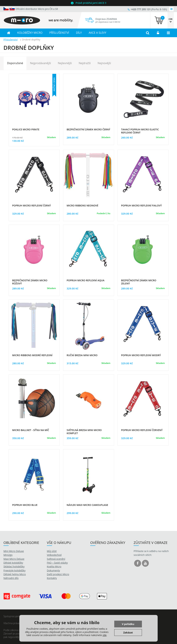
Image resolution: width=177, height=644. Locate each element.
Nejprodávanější (40, 63)
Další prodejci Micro (58, 574)
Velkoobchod (54, 555)
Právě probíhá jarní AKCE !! (91, 3)
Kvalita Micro (54, 566)
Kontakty (52, 578)
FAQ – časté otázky (57, 563)
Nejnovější (104, 63)
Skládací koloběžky (14, 566)
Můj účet (52, 551)
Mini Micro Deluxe (14, 551)
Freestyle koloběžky (14, 570)
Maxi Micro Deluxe (14, 559)
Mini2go (8, 555)
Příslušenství (11, 40)
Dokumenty (53, 570)
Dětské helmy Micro (15, 574)
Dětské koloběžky (13, 563)
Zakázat (128, 633)
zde (104, 635)
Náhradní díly (11, 578)
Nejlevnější (65, 63)
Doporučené (15, 63)
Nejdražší (85, 63)
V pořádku (128, 624)
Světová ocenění (56, 559)
